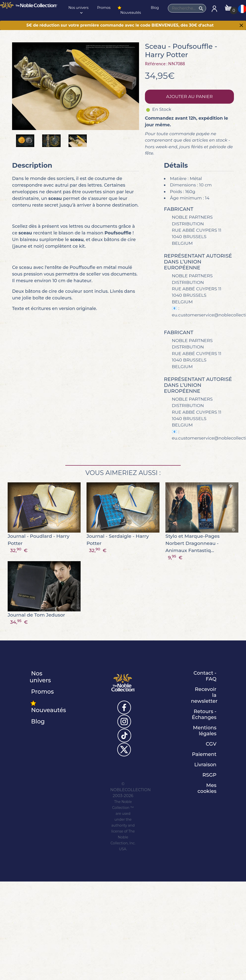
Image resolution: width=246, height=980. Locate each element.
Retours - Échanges (204, 714)
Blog (154, 8)
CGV (211, 744)
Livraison (205, 765)
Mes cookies (207, 788)
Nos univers (78, 10)
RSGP (209, 775)
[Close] (241, 26)
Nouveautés (129, 10)
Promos (103, 8)
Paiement (204, 754)
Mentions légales (205, 731)
